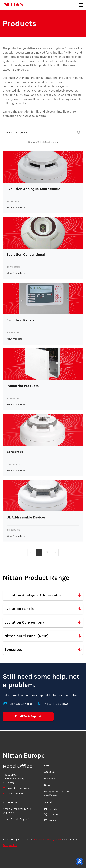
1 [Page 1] (39, 553)
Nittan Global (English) (16, 819)
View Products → (16, 208)
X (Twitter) (52, 815)
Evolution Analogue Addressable (33, 189)
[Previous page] (31, 553)
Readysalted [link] (10, 845)
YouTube (51, 809)
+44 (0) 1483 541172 (56, 704)
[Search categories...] (43, 132)
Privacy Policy (54, 840)
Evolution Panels (20, 320)
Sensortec (43, 649)
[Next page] (55, 553)
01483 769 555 (13, 793)
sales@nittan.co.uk (16, 788)
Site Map (39, 840)
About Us (50, 772)
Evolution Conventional (26, 255)
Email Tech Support (28, 716)
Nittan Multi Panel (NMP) (43, 636)
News (47, 785)
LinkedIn (51, 820)
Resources (50, 778)
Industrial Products (23, 386)
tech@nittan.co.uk (22, 704)
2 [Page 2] (47, 553)
